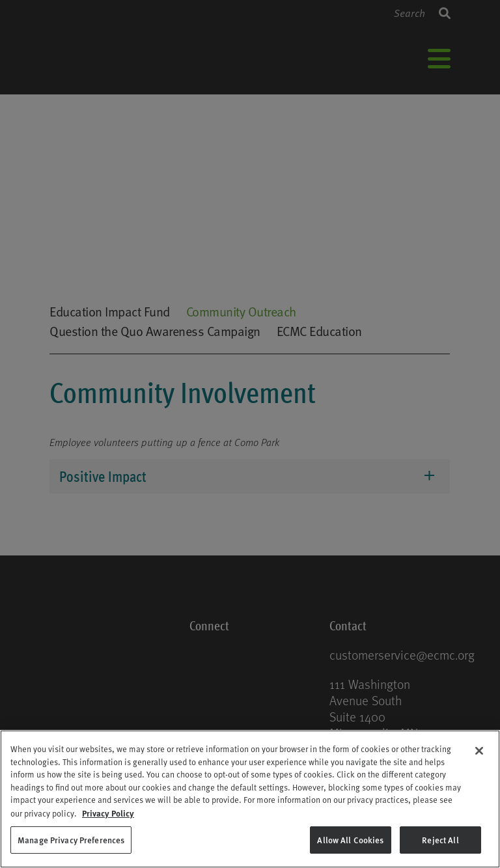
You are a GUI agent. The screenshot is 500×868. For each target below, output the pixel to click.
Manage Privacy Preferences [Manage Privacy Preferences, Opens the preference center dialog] (71, 840)
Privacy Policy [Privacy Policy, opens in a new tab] (108, 813)
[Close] (479, 751)
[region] (250, 799)
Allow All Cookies (350, 840)
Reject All (440, 840)
